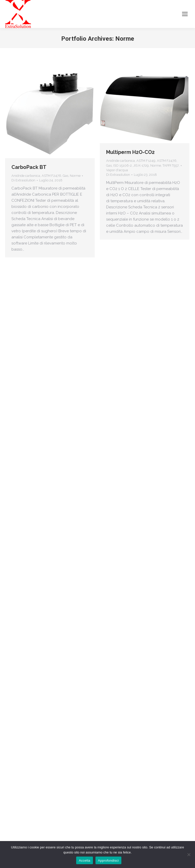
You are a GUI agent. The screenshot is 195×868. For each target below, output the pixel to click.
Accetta (84, 860)
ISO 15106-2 (123, 165)
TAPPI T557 (170, 165)
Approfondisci (108, 860)
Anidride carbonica (26, 176)
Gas (66, 176)
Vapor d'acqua (117, 170)
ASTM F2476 (51, 176)
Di (23, 180)
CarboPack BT (29, 167)
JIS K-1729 (141, 165)
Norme (75, 176)
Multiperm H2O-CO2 (130, 152)
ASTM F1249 (146, 161)
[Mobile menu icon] (185, 14)
